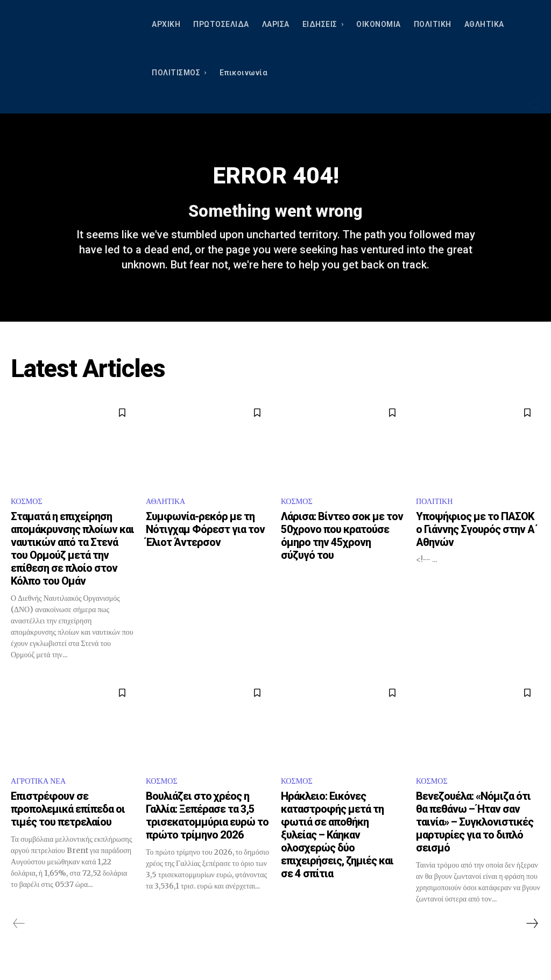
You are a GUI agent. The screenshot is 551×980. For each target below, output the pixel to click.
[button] (534, 104)
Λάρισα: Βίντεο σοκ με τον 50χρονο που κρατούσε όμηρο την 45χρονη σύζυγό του (342, 550)
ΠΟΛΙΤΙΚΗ (437, 515)
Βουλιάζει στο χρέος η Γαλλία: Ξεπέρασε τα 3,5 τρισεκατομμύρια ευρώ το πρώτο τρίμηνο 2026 (207, 832)
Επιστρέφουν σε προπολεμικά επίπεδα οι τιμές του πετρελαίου (68, 825)
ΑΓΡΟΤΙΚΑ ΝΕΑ (42, 796)
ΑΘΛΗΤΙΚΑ (168, 515)
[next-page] (532, 940)
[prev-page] (19, 940)
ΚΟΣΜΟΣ (29, 515)
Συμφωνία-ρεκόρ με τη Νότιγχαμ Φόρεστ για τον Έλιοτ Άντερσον (205, 543)
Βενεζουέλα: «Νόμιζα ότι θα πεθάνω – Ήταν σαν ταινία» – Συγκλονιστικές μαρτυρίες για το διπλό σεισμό (475, 838)
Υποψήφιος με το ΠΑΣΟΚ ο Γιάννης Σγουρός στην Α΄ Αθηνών (477, 543)
